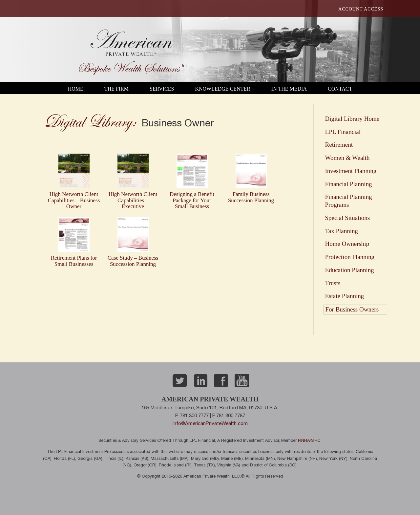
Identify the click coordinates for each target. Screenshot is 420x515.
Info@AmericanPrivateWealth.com (210, 424)
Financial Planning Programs (349, 201)
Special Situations (348, 218)
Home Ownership (347, 244)
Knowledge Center (222, 89)
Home (76, 89)
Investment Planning (351, 171)
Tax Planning (342, 231)
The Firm (116, 89)
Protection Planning (350, 257)
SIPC (316, 441)
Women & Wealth (347, 158)
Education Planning (350, 270)
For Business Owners (352, 309)
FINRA (304, 441)
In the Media (289, 89)
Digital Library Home (352, 119)
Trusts (333, 283)
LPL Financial (343, 132)
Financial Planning (349, 184)
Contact (340, 89)
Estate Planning (345, 296)
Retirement (339, 145)
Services (162, 89)
